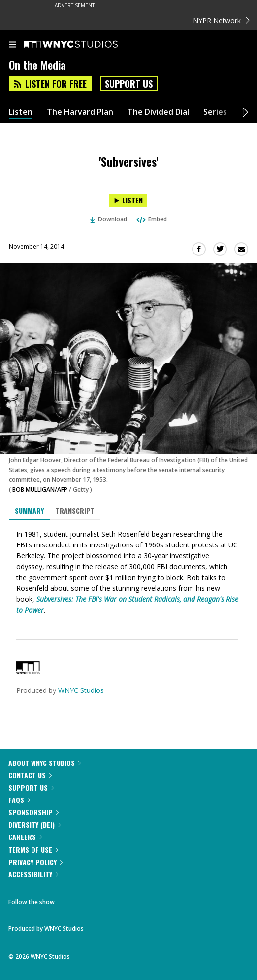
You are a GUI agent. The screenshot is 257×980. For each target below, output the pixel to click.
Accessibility (33, 874)
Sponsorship (33, 812)
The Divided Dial (158, 112)
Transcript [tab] (75, 511)
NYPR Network (221, 20)
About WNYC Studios (45, 763)
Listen (21, 112)
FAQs (19, 800)
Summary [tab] (29, 511)
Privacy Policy (35, 862)
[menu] (13, 45)
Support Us (129, 84)
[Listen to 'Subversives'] (128, 200)
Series (215, 112)
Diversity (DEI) (34, 824)
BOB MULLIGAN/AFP (40, 490)
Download (109, 219)
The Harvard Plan (80, 112)
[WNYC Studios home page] (83, 45)
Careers (25, 837)
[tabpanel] (128, 572)
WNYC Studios (81, 690)
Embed (151, 219)
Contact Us (30, 775)
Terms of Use (33, 850)
